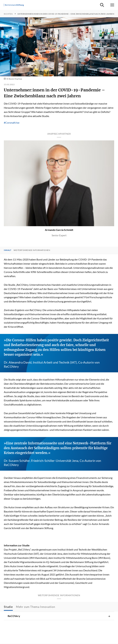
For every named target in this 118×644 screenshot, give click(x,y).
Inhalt (8, 250)
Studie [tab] (8, 607)
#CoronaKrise (12, 123)
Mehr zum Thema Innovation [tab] (36, 607)
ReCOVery (59, 616)
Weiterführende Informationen (32, 250)
